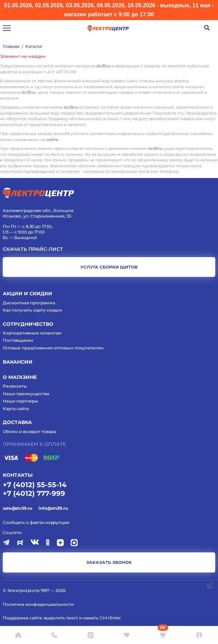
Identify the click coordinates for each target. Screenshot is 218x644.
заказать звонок (109, 562)
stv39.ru (103, 66)
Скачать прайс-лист (33, 249)
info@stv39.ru (53, 508)
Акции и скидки (28, 294)
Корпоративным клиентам (32, 333)
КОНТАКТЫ (18, 475)
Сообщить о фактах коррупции (36, 522)
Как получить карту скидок (32, 310)
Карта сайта (16, 409)
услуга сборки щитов (109, 267)
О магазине (20, 377)
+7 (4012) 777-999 (34, 493)
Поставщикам (18, 340)
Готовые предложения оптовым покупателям (53, 348)
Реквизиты (15, 386)
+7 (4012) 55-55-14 (35, 485)
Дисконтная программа (29, 303)
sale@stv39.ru (17, 508)
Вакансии (18, 362)
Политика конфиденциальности (38, 604)
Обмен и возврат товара (29, 431)
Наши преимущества (26, 394)
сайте (52, 139)
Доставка (17, 422)
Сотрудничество (28, 324)
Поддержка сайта (22, 618)
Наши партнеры (20, 401)
